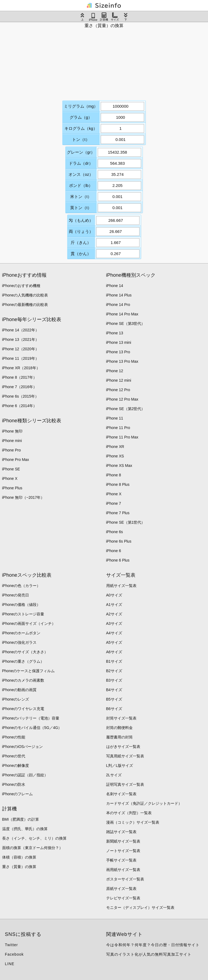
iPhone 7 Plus (118, 513)
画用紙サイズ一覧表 (123, 870)
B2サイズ (114, 671)
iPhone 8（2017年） (19, 377)
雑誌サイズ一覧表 (121, 832)
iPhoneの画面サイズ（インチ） (29, 623)
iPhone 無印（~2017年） (23, 497)
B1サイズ (114, 661)
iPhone (93, 17)
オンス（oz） (81, 174)
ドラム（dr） (81, 163)
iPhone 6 (114, 551)
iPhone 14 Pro (118, 305)
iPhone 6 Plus (118, 560)
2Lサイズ (114, 775)
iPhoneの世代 (14, 756)
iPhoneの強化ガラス (19, 642)
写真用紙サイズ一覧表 (125, 756)
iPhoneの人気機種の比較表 (25, 295)
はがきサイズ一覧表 (123, 747)
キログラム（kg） (81, 128)
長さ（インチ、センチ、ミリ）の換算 (34, 838)
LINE (10, 964)
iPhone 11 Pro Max (122, 437)
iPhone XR (115, 447)
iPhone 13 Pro (118, 352)
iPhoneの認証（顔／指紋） (25, 775)
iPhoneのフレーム (18, 794)
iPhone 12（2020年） (21, 349)
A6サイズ (114, 652)
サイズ (115, 17)
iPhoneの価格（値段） (21, 605)
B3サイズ (114, 680)
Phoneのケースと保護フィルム (28, 671)
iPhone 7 (114, 503)
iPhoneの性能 (14, 737)
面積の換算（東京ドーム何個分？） (32, 848)
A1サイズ (114, 605)
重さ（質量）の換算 (19, 867)
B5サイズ (114, 699)
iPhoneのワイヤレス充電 (23, 709)
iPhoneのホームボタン (21, 633)
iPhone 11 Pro (118, 428)
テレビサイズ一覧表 (123, 898)
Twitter (11, 945)
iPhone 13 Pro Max (122, 361)
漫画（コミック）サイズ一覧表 (133, 822)
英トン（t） (81, 208)
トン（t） (81, 139)
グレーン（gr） (81, 152)
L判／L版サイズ (120, 765)
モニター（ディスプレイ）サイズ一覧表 (140, 908)
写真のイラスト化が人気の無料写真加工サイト (149, 954)
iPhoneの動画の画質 (19, 690)
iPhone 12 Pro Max (122, 399)
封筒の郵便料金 (119, 728)
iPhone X (10, 479)
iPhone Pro (12, 450)
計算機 (104, 17)
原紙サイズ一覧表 (121, 889)
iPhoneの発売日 (16, 595)
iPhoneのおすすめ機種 (21, 286)
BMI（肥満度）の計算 (21, 819)
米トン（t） (81, 197)
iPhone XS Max (119, 466)
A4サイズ (114, 633)
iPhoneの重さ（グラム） (23, 661)
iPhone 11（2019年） (21, 358)
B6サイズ (114, 709)
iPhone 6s (115, 532)
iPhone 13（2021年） (21, 339)
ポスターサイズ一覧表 (125, 879)
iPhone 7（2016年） (19, 387)
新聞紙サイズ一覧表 (123, 841)
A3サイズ (114, 623)
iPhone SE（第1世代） (126, 522)
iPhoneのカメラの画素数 (23, 680)
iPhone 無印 (12, 431)
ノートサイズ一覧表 (123, 851)
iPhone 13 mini (119, 342)
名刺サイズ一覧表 (121, 794)
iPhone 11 (115, 418)
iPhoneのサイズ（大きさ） (25, 652)
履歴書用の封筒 (119, 737)
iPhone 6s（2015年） (20, 396)
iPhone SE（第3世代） (126, 324)
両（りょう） (81, 231)
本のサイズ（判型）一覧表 (129, 813)
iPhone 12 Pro (118, 390)
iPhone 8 (114, 475)
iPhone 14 (115, 286)
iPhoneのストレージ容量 (23, 614)
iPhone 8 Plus (118, 484)
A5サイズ (114, 642)
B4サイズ (114, 690)
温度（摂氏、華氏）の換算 (25, 829)
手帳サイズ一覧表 (121, 860)
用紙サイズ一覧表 (121, 586)
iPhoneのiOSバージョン (23, 747)
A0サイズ (114, 595)
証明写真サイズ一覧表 (125, 784)
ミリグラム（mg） (81, 106)
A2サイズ (114, 614)
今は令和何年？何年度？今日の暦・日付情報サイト (153, 945)
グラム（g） (81, 117)
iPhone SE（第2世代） (126, 409)
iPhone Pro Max (16, 460)
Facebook (14, 954)
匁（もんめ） (81, 220)
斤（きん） (81, 242)
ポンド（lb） (81, 185)
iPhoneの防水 (14, 784)
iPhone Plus (12, 488)
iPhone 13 (115, 333)
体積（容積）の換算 (19, 857)
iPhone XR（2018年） (21, 368)
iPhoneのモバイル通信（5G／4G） (32, 728)
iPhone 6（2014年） (19, 406)
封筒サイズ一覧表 (121, 718)
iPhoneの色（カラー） (21, 586)
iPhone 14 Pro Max (122, 314)
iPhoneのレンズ (16, 699)
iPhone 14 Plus (119, 295)
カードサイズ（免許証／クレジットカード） (144, 803)
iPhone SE (11, 469)
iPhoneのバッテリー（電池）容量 (31, 718)
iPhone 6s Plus (119, 541)
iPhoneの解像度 (16, 765)
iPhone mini (12, 441)
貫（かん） (81, 254)
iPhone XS (115, 456)
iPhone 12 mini (119, 380)
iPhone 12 (115, 371)
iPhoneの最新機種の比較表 (25, 305)
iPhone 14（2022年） (21, 330)
